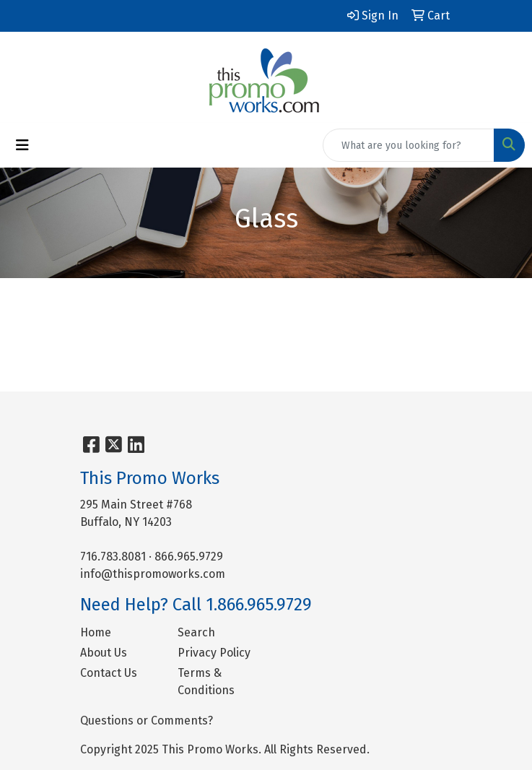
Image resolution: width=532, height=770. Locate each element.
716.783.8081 (113, 557)
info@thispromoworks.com (153, 574)
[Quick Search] (409, 145)
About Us (104, 653)
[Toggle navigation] (22, 145)
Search (196, 632)
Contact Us (109, 673)
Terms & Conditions (206, 682)
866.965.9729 (189, 557)
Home (96, 632)
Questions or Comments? (147, 721)
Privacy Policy (214, 653)
